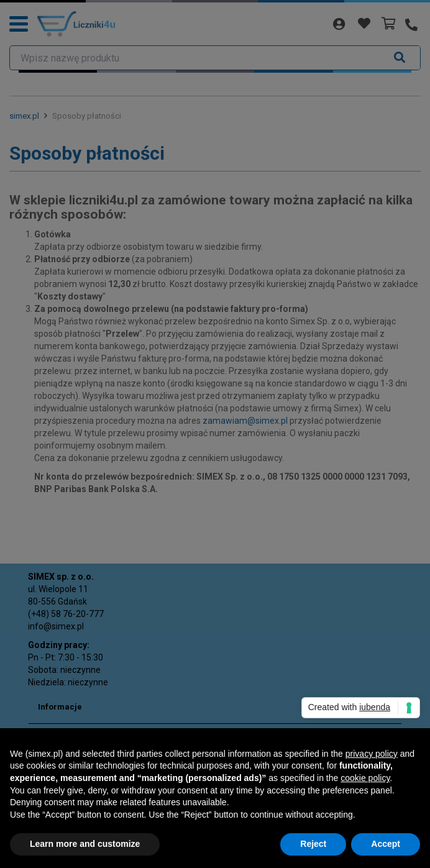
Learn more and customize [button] (85, 844)
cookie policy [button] (365, 778)
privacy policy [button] (372, 754)
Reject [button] (313, 844)
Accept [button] (386, 844)
